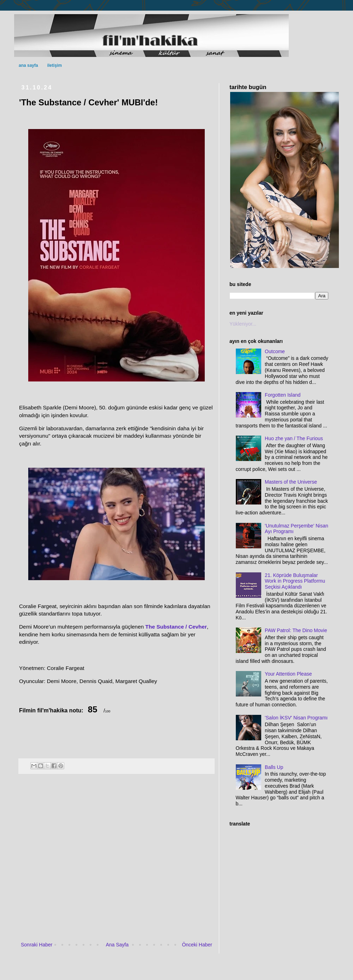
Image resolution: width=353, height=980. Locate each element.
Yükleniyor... (243, 324)
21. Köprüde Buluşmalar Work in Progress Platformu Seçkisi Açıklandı (295, 581)
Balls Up (274, 767)
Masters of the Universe (291, 482)
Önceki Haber (197, 945)
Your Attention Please (288, 674)
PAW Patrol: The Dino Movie (296, 630)
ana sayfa (28, 65)
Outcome (275, 351)
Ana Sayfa (117, 945)
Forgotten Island (283, 395)
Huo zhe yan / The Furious (294, 438)
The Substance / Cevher (176, 627)
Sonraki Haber (37, 945)
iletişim (55, 65)
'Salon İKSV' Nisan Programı (296, 718)
